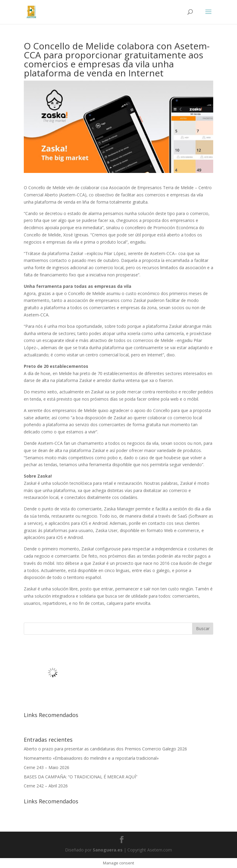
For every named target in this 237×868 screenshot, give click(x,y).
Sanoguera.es (108, 850)
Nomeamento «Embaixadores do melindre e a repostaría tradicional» (91, 758)
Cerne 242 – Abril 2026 (46, 786)
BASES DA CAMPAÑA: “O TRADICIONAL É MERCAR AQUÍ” (81, 777)
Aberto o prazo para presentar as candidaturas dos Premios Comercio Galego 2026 (105, 749)
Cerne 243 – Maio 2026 (47, 767)
